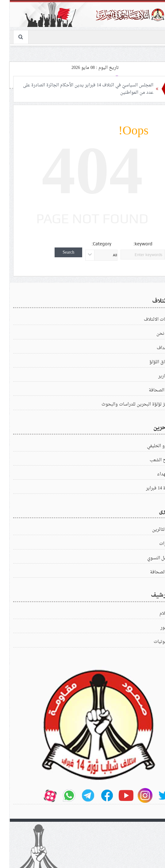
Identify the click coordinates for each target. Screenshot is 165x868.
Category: (92, 244)
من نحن (154, 334)
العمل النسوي (149, 558)
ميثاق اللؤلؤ (150, 362)
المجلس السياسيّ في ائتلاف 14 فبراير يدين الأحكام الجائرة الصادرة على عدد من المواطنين (78, 89)
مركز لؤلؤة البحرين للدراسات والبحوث (127, 404)
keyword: (133, 244)
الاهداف (154, 348)
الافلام (155, 614)
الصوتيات (153, 642)
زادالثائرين (152, 530)
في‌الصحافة (151, 572)
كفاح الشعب (151, 460)
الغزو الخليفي (149, 446)
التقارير (155, 376)
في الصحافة (150, 390)
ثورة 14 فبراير (149, 488)
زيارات (155, 544)
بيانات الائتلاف (148, 320)
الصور (156, 628)
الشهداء (154, 474)
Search (59, 252)
